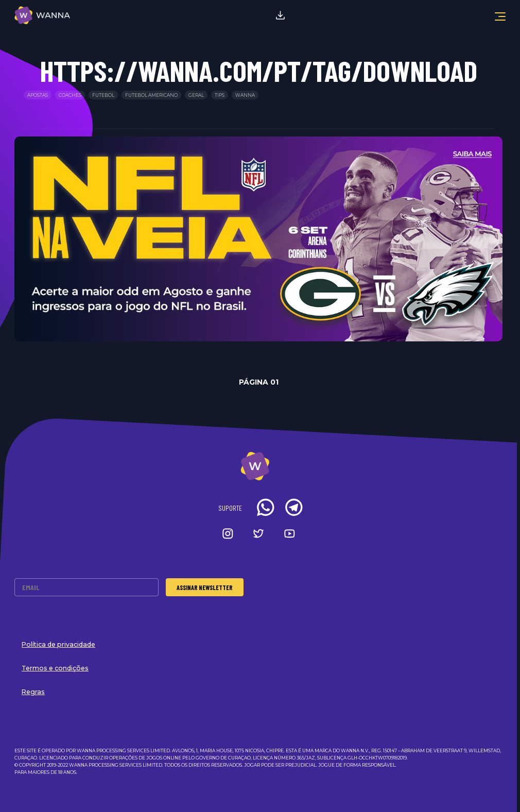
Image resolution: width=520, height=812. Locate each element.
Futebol (103, 95)
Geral (196, 95)
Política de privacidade (58, 644)
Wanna (245, 95)
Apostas (38, 95)
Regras (33, 692)
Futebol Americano (151, 95)
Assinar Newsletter (205, 588)
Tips (220, 95)
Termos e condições (55, 668)
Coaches (70, 95)
